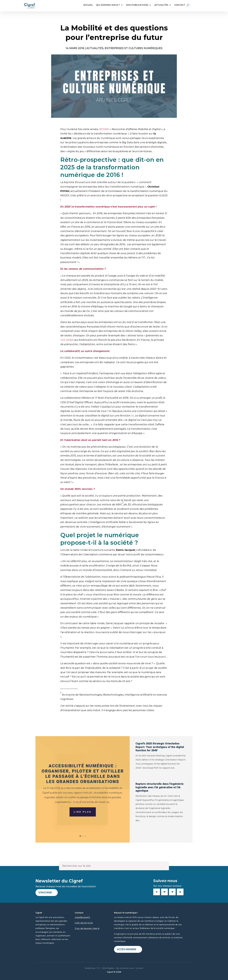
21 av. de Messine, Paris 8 (87, 928)
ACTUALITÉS (161, 5)
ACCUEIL (88, 5)
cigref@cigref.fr (82, 917)
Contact (139, 968)
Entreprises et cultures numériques (134, 48)
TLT (98, 968)
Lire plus (83, 821)
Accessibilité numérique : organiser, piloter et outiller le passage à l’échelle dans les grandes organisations (83, 783)
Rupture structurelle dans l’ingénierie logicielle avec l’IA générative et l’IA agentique (160, 787)
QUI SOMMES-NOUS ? (108, 5)
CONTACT (180, 5)
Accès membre (127, 949)
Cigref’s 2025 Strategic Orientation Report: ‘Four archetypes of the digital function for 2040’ (160, 747)
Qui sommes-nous (125, 968)
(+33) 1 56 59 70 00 (84, 923)
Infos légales (108, 968)
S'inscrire (45, 893)
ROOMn (105, 129)
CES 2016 (66, 340)
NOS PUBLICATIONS (137, 5)
